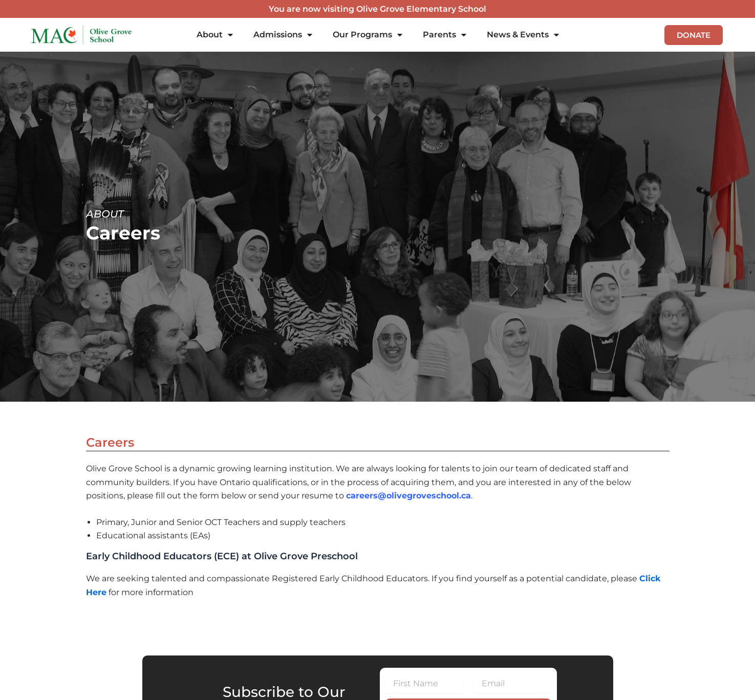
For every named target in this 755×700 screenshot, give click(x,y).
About (215, 35)
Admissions (283, 35)
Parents (445, 35)
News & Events (523, 35)
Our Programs (368, 35)
